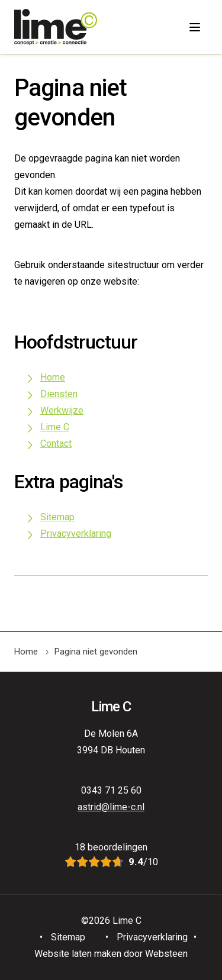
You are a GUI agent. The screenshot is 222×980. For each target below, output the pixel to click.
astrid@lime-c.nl (111, 807)
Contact (56, 444)
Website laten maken (78, 954)
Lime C (55, 427)
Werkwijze (62, 410)
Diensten (59, 394)
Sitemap (57, 517)
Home (53, 377)
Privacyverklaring (76, 533)
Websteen (166, 954)
